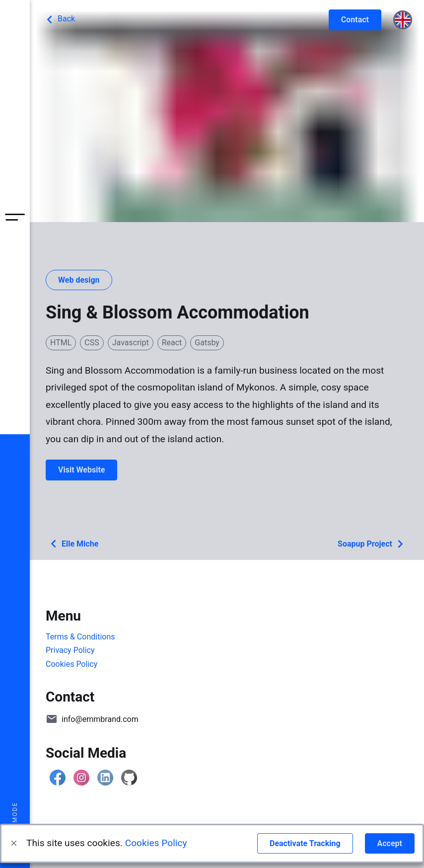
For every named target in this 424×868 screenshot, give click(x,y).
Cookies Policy (156, 843)
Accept (390, 843)
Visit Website (81, 470)
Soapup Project (373, 544)
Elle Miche (72, 544)
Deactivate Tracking (305, 843)
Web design (79, 280)
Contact (355, 20)
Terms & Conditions (80, 637)
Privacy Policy (70, 650)
